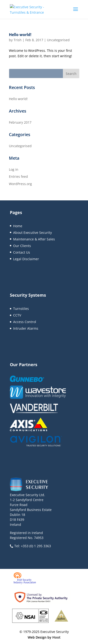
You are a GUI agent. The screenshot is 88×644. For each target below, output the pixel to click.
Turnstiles (21, 309)
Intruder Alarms (26, 328)
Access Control (25, 322)
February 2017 (20, 122)
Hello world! (20, 35)
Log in (14, 169)
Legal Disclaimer (26, 259)
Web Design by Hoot (44, 637)
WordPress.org (20, 184)
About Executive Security (33, 233)
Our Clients (22, 246)
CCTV (17, 315)
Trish (18, 40)
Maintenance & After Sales (34, 239)
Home (18, 226)
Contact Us (22, 252)
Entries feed (18, 176)
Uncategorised (58, 40)
